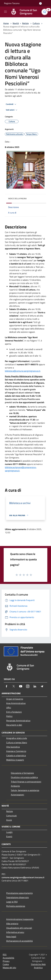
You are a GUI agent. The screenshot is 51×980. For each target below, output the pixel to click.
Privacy (6, 961)
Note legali (11, 937)
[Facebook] (7, 686)
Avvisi (9, 820)
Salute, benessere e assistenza (25, 790)
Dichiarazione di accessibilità (19, 941)
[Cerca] (45, 12)
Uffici (9, 708)
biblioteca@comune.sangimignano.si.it (23, 371)
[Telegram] (42, 686)
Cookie (6, 964)
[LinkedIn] (35, 686)
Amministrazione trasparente (20, 919)
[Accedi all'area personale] (40, 3)
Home (6, 23)
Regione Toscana (12, 3)
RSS (5, 955)
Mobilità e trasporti (15, 760)
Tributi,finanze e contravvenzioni (26, 782)
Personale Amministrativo (18, 721)
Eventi (9, 836)
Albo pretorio (12, 924)
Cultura (36, 23)
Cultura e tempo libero (17, 742)
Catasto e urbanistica (16, 755)
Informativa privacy (15, 932)
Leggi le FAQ (12, 902)
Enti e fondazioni (14, 712)
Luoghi (9, 832)
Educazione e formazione (22, 773)
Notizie (25, 23)
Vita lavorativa (13, 747)
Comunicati (11, 816)
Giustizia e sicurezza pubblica (24, 777)
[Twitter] (14, 686)
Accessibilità (8, 958)
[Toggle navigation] (5, 12)
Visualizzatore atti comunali (19, 928)
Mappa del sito (9, 968)
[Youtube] (21, 686)
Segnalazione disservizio (17, 897)
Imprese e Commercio (16, 751)
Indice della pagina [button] (17, 198)
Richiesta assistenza (16, 906)
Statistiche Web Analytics (38, 966)
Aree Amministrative (16, 703)
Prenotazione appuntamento (19, 893)
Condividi (11, 104)
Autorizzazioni (17, 795)
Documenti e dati (14, 725)
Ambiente (15, 786)
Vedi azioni (12, 110)
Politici (9, 716)
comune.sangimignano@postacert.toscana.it (23, 877)
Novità (16, 23)
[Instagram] (28, 686)
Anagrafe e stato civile (17, 738)
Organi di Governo (15, 699)
